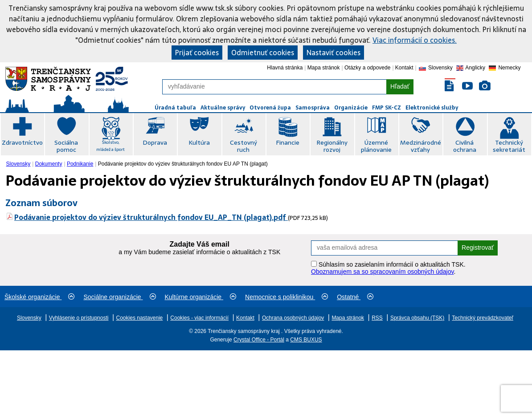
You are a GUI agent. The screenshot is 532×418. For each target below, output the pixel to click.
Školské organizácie (39, 297)
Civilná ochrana (465, 146)
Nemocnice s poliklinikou (286, 297)
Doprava (155, 142)
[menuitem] (19, 164)
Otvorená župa (270, 108)
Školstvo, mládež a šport (110, 146)
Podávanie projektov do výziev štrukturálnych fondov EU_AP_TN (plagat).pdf (151, 217)
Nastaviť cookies (334, 53)
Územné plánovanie (376, 146)
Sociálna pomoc (66, 146)
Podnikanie (80, 164)
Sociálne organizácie (119, 297)
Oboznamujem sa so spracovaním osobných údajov (382, 272)
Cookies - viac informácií (199, 318)
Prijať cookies (197, 53)
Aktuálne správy (223, 108)
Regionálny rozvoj (332, 146)
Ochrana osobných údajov (293, 318)
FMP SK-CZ (387, 108)
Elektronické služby (432, 108)
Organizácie (351, 108)
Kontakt (404, 68)
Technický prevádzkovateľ (483, 318)
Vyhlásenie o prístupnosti (79, 318)
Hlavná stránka (285, 68)
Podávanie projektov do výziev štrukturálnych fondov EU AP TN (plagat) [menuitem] (183, 164)
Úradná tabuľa (175, 108)
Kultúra (199, 142)
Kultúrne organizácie (201, 297)
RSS (377, 318)
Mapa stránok (324, 68)
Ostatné (355, 297)
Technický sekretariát (509, 146)
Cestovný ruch (243, 146)
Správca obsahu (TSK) (417, 318)
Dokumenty (49, 164)
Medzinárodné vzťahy (421, 146)
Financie (288, 142)
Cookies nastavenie (140, 318)
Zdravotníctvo (22, 142)
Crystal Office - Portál (259, 340)
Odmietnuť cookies (263, 53)
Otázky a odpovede (367, 68)
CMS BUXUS (306, 340)
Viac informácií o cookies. (415, 40)
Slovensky (18, 164)
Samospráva (313, 108)
